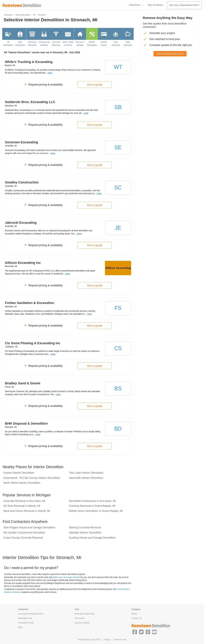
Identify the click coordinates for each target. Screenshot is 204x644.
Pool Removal (116, 44)
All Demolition (8, 44)
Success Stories (82, 623)
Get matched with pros (170, 54)
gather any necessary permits (66, 577)
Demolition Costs (26, 623)
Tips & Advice (155, 5)
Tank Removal (128, 44)
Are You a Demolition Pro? (184, 5)
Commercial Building (44, 44)
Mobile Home (104, 44)
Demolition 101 (25, 618)
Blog (20, 627)
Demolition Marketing (85, 614)
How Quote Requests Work (31, 614)
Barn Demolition (20, 44)
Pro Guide (79, 618)
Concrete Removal (56, 44)
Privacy (107, 640)
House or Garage (80, 44)
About (134, 614)
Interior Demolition (92, 44)
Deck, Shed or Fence (68, 44)
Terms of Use (120, 640)
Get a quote (95, 85)
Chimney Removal (32, 44)
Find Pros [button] (135, 5)
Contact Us (137, 618)
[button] (135, 632)
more (50, 73)
